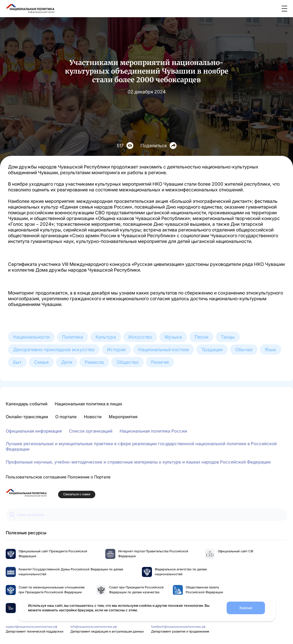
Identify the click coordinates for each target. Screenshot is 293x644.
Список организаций (91, 431)
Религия (160, 362)
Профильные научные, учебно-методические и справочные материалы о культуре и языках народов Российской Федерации (138, 462)
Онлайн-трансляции (27, 417)
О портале (66, 417)
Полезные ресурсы (26, 533)
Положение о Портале (89, 477)
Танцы (228, 337)
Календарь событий (27, 404)
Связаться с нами (77, 494)
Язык (271, 350)
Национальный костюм (164, 350)
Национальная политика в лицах (88, 404)
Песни (201, 337)
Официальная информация (34, 431)
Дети (67, 362)
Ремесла (94, 362)
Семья (41, 362)
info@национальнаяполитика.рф (94, 627)
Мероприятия (123, 417)
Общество (127, 362)
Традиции (212, 350)
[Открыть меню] (284, 9)
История (116, 350)
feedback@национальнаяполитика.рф (178, 627)
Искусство (140, 337)
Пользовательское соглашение (36, 477)
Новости (93, 417)
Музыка (173, 337)
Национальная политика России (153, 431)
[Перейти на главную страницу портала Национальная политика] (26, 493)
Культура (106, 337)
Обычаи (244, 350)
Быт (17, 362)
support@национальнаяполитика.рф (31, 627)
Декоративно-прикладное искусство (54, 350)
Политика (73, 337)
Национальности (31, 337)
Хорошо (246, 608)
